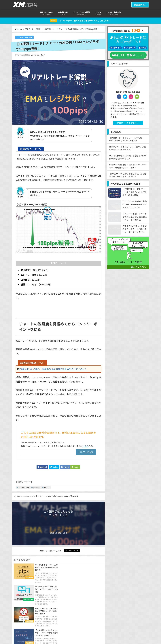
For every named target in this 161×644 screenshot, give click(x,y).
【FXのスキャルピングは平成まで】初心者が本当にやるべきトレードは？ (128, 175)
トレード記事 (24, 487)
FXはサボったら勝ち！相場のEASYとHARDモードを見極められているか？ (128, 166)
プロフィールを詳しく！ (128, 123)
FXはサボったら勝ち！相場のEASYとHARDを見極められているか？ (54, 369)
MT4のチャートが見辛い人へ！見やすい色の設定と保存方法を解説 (49, 497)
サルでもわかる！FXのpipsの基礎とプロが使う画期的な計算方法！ (128, 157)
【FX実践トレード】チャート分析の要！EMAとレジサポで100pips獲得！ (127, 139)
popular (36, 487)
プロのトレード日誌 (25, 38)
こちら (86, 446)
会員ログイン (140, 5)
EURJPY (47, 487)
